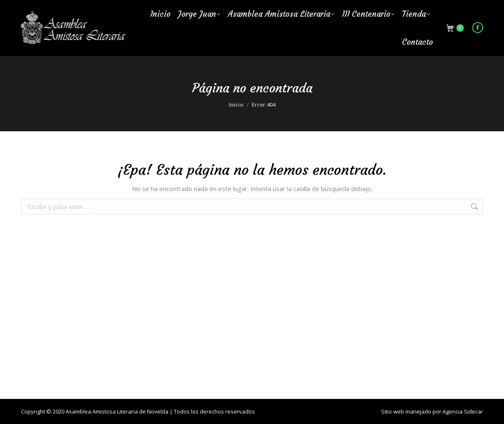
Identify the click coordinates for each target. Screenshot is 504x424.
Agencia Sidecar (463, 411)
